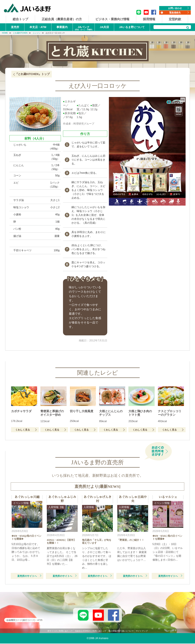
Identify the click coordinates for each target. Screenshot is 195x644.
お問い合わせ (175, 8)
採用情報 (149, 19)
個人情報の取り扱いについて (121, 631)
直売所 (15, 27)
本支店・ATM (38, 27)
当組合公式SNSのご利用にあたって (91, 631)
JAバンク (84, 28)
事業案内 (62, 27)
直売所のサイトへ (27, 576)
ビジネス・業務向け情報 (112, 19)
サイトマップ (142, 631)
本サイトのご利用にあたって (60, 631)
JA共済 (104, 27)
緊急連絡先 (175, 13)
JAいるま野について (132, 27)
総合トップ (20, 19)
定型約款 (175, 19)
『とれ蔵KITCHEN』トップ (32, 74)
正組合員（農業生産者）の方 (62, 19)
